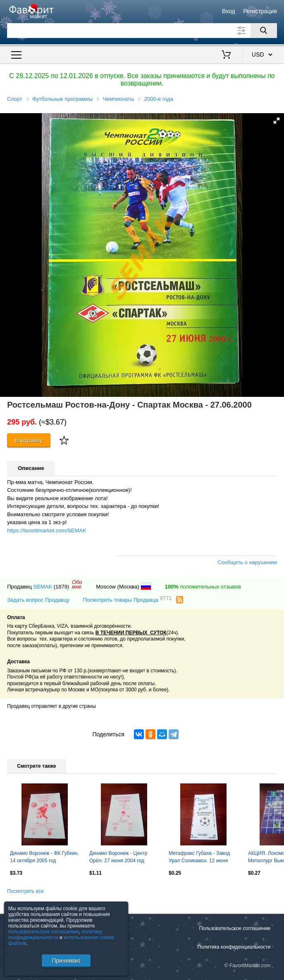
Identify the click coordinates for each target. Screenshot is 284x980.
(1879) (62, 587)
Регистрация (260, 11)
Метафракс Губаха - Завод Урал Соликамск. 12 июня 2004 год (199, 858)
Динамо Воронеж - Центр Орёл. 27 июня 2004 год (118, 857)
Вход (229, 11)
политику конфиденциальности (55, 935)
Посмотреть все (25, 891)
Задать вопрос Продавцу (38, 600)
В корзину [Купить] (29, 440)
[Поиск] (264, 31)
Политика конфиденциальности (234, 947)
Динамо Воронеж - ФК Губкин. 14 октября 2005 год (44, 857)
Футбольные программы (62, 99)
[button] (277, 121)
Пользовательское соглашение (235, 928)
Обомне (77, 584)
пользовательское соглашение (44, 932)
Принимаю (66, 961)
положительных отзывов (203, 587)
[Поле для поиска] (142, 31)
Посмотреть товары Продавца (127, 599)
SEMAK (43, 587)
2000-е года (158, 99)
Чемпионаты (118, 99)
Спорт (15, 99)
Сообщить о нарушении (247, 562)
